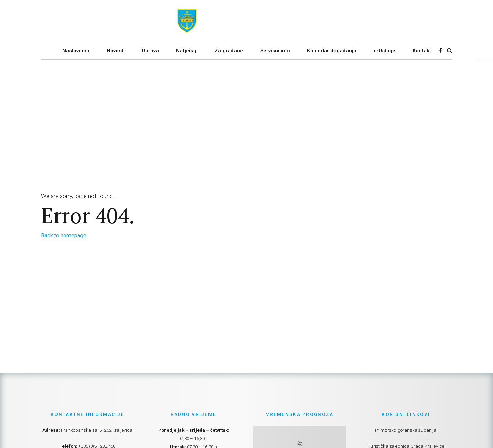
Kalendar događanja (332, 51)
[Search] (450, 50)
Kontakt (422, 51)
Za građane (229, 51)
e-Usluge (384, 51)
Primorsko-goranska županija (406, 430)
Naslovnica (76, 51)
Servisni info (275, 51)
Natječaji (187, 51)
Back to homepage (64, 235)
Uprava (150, 51)
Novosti (116, 51)
